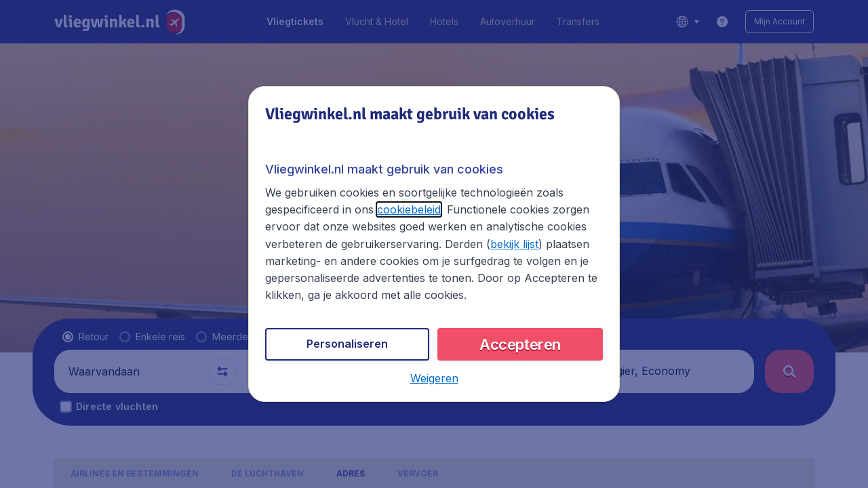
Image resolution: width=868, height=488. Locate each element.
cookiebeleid (409, 209)
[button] (434, 378)
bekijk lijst (514, 244)
